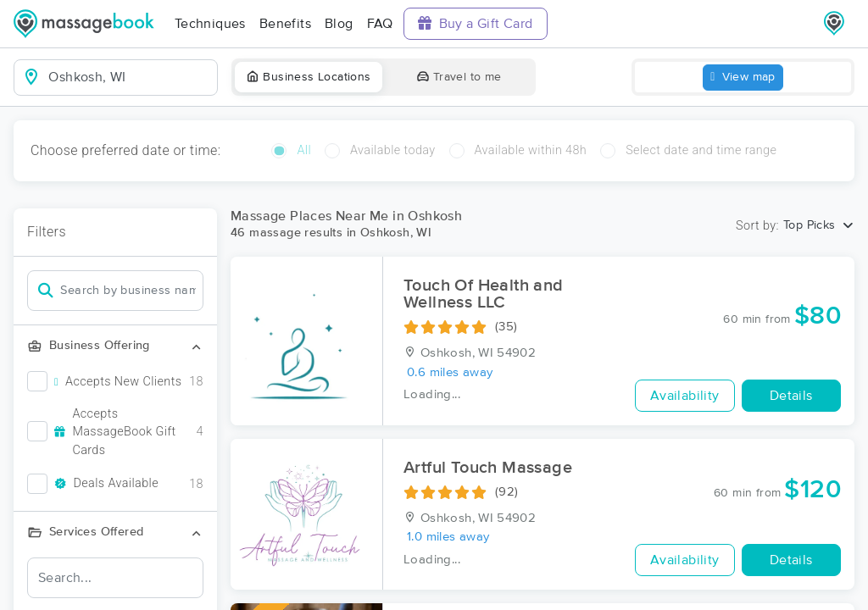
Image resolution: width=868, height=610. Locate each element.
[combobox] (129, 77)
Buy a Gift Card (476, 23)
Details (791, 396)
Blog (339, 24)
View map (743, 78)
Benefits (285, 24)
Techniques (210, 24)
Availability (685, 396)
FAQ (380, 24)
